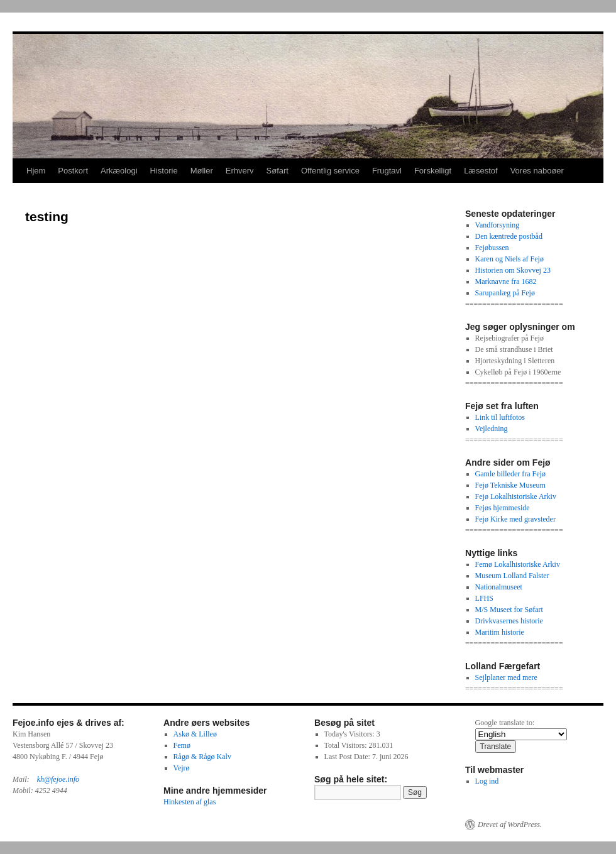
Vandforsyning (498, 225)
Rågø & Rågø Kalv (202, 757)
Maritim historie (500, 632)
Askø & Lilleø (195, 734)
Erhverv (240, 171)
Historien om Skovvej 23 (513, 270)
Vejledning (492, 429)
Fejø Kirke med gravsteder (515, 519)
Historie (164, 171)
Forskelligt (433, 171)
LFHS (484, 598)
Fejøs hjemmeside (503, 508)
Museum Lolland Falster (512, 576)
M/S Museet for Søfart (509, 610)
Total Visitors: (347, 745)
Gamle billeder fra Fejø (510, 474)
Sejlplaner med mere (506, 677)
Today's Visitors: (350, 734)
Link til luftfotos (500, 417)
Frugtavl (387, 171)
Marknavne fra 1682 (506, 282)
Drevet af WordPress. (510, 824)
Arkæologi (119, 171)
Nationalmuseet (499, 587)
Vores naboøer (537, 171)
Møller (202, 171)
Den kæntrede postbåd (509, 236)
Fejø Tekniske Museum (510, 485)
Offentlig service (330, 171)
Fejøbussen (492, 248)
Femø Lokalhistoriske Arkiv (518, 564)
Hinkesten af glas (190, 802)
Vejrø (182, 768)
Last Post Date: (348, 757)
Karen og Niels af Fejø (509, 259)
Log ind (487, 781)
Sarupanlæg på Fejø (505, 293)
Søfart (278, 171)
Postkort (73, 171)
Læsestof (481, 171)
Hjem (36, 171)
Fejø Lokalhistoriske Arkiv (516, 496)
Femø (182, 745)
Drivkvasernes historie (509, 621)
